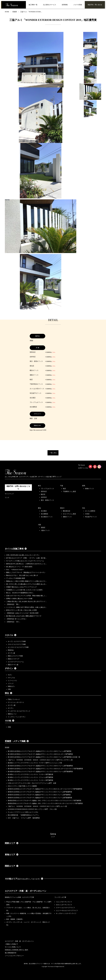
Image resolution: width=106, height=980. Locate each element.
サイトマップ (9, 494)
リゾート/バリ (12, 681)
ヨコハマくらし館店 (69, 514)
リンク (7, 498)
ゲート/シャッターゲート (16, 702)
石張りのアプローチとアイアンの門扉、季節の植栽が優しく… (26, 596)
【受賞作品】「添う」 (13, 622)
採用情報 (65, 5)
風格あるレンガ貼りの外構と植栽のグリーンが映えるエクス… (26, 581)
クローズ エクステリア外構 (17, 644)
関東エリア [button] (12, 843)
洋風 (9, 689)
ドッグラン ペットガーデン (17, 717)
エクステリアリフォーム (16, 662)
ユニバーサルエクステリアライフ (67, 911)
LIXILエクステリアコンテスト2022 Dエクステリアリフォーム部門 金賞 (32, 783)
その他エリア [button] (24, 879)
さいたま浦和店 (90, 511)
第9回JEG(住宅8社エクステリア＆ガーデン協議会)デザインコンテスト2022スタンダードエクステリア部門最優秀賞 (45, 789)
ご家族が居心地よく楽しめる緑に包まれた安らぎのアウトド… (26, 601)
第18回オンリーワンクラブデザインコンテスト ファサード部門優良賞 (30, 774)
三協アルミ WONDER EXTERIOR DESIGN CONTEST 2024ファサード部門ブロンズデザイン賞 (40, 760)
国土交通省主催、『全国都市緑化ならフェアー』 (24, 815)
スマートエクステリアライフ (65, 908)
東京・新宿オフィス (47, 500)
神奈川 (62, 508)
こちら (54, 352)
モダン (10, 675)
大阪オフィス (45, 530)
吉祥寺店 (44, 497)
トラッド (11, 684)
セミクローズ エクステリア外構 (18, 647)
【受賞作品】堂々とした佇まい (16, 619)
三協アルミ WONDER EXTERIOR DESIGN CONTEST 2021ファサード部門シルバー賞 (37, 806)
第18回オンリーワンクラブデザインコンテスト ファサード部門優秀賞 (30, 780)
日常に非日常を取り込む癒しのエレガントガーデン (23, 555)
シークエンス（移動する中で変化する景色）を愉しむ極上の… (26, 607)
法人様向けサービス (50, 5)
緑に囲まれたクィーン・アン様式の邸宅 (19, 567)
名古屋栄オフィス (47, 517)
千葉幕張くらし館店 (69, 492)
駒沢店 (43, 494)
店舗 (9, 727)
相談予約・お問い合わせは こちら (18, 487)
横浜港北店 (67, 511)
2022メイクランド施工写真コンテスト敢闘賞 (22, 786)
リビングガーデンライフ (64, 902)
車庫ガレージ (12, 714)
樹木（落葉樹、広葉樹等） (15, 919)
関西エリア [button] (12, 866)
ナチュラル (11, 678)
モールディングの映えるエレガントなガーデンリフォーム (25, 561)
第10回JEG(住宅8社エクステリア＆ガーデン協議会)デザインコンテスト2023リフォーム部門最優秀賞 (40, 766)
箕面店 (43, 528)
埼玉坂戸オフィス (91, 517)
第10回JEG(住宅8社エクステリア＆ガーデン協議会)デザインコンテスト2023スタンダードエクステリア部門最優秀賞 (45, 769)
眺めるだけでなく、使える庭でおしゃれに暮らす (22, 575)
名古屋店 (44, 511)
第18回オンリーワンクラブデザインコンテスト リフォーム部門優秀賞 (30, 777)
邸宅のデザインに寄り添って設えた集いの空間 (21, 610)
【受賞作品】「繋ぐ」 (13, 604)
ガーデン (11, 708)
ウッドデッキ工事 (60, 897)
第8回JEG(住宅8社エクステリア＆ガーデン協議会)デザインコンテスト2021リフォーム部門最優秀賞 (40, 798)
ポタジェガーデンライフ (64, 905)
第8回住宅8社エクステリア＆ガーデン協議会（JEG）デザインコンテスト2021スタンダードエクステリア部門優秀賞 (45, 803)
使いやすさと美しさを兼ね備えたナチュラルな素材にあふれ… (26, 584)
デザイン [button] (11, 668)
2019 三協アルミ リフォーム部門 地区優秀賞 (24, 818)
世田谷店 (44, 492)
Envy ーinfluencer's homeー (15, 570)
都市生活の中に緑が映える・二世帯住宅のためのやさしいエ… (26, 564)
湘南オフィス (67, 517)
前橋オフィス (89, 489)
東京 (39, 486)
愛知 (39, 508)
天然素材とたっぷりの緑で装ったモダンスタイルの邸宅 (24, 590)
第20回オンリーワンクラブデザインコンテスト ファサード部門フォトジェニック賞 (35, 763)
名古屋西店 (45, 514)
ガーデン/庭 (12, 705)
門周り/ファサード (14, 699)
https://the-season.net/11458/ (38, 430)
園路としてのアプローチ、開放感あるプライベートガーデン (26, 572)
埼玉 (84, 508)
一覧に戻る (53, 453)
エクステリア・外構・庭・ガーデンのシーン (26, 891)
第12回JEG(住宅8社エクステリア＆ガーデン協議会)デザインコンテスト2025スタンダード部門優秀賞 (40, 754)
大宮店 (87, 514)
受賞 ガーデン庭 (13, 665)
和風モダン (11, 686)
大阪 (39, 525)
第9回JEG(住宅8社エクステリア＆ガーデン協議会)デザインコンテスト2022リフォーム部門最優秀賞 (40, 792)
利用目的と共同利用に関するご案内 (16, 950)
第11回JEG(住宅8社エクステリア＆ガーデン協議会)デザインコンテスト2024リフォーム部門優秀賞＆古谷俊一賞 (44, 757)
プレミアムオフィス (47, 489)
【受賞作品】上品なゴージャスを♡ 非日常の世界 (23, 613)
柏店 (64, 489)
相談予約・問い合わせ (95, 5)
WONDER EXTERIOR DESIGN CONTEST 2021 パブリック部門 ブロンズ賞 (32, 809)
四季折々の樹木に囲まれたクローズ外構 (19, 599)
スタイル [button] (11, 635)
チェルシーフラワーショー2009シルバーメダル (23, 812)
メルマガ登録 (78, 5)
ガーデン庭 (11, 653)
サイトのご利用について (13, 947)
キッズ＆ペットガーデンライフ (66, 913)
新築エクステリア (14, 659)
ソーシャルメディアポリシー (14, 956)
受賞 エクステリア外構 (15, 656)
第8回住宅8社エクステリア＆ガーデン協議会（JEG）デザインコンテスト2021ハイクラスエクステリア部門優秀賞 (45, 801)
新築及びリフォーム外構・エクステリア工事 (19, 897)
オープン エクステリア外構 (17, 641)
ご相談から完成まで (11, 944)
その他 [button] (10, 721)
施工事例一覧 (33, 5)
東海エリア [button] (12, 855)
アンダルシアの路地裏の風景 (16, 578)
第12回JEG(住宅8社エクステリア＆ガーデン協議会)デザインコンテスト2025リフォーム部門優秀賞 (40, 751)
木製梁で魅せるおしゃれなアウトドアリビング (21, 587)
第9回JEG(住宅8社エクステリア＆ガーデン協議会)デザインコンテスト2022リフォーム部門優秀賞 (39, 795)
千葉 (61, 486)
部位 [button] (8, 693)
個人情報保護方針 (11, 953)
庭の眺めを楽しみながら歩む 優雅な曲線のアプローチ (24, 616)
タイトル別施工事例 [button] (16, 549)
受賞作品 (11, 650)
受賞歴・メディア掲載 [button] (17, 741)
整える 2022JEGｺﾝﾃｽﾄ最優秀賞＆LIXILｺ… (20, 593)
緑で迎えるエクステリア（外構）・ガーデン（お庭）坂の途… (26, 558)
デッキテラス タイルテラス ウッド (19, 711)
